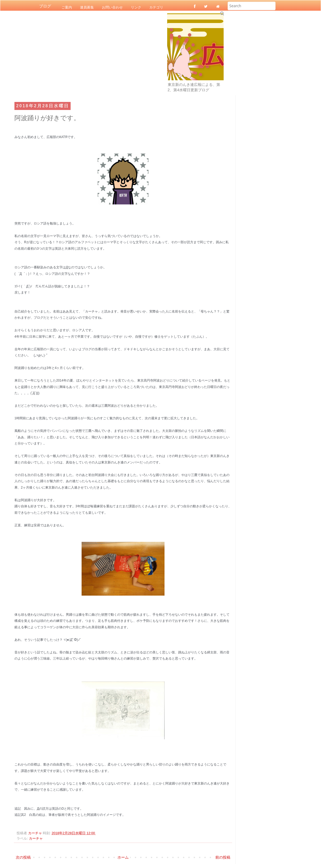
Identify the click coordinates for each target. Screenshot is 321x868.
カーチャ (36, 839)
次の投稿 (23, 857)
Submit (222, 13)
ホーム (123, 857)
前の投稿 (223, 857)
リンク (136, 7)
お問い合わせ (112, 7)
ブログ (45, 6)
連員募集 (87, 7)
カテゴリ (156, 7)
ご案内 (67, 7)
